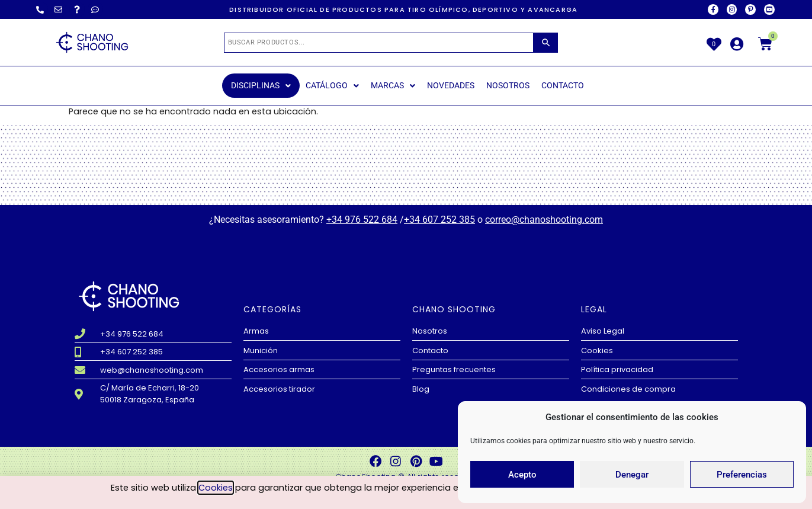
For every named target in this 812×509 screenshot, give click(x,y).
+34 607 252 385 (439, 220)
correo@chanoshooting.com (544, 220)
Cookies (216, 488)
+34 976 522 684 (362, 220)
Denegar (632, 475)
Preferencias (742, 475)
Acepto (522, 475)
